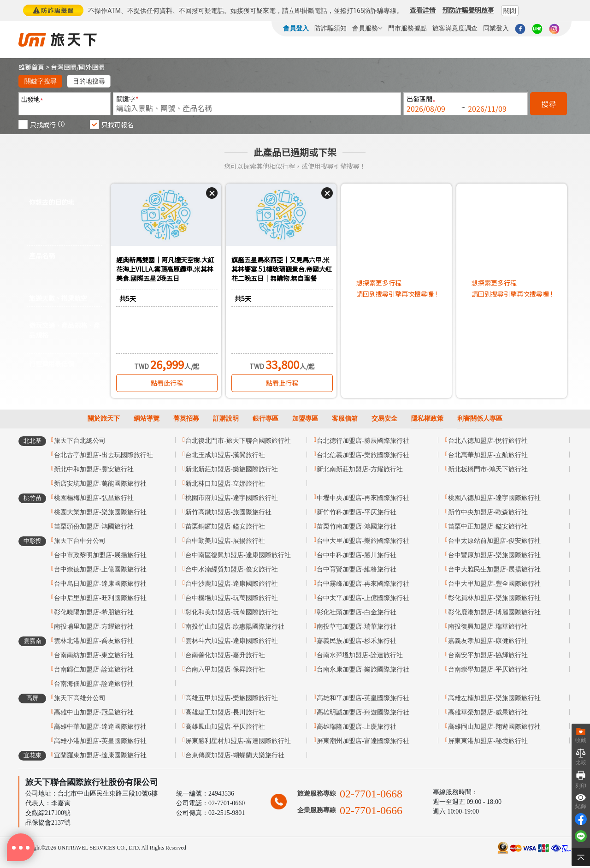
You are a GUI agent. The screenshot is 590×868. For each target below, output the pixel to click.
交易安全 (384, 419)
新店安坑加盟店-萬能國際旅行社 (100, 484)
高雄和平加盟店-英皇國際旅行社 (363, 698)
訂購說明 (226, 419)
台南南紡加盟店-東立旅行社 (94, 655)
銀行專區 (265, 419)
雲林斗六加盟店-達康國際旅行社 (232, 641)
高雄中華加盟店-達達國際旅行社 (100, 727)
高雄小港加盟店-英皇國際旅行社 (100, 741)
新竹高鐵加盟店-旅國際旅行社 (228, 512)
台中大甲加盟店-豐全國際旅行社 (494, 584)
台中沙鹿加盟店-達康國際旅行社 (232, 584)
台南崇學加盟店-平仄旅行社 (488, 669)
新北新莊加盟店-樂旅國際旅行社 (232, 469)
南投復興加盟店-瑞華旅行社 (488, 627)
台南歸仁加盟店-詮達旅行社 (94, 669)
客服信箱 (345, 419)
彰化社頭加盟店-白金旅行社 (357, 612)
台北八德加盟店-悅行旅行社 (488, 441)
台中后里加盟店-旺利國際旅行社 (100, 598)
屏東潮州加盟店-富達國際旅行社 (363, 741)
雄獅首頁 (31, 67)
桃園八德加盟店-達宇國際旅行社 (494, 498)
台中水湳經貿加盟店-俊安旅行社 (232, 569)
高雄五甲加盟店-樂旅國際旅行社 (232, 698)
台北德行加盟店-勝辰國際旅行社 (363, 441)
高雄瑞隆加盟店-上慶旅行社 (357, 727)
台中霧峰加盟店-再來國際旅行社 (363, 584)
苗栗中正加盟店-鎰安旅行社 (488, 526)
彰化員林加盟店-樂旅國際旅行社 (494, 598)
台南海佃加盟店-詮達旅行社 (94, 684)
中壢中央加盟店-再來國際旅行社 (363, 498)
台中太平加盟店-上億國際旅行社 (363, 598)
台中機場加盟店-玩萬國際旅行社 (232, 598)
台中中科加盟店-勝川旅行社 (357, 555)
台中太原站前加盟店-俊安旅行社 (494, 541)
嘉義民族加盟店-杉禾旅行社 (357, 641)
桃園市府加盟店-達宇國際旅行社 (232, 498)
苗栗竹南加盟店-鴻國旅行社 (357, 526)
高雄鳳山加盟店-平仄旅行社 (225, 727)
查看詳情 (423, 10)
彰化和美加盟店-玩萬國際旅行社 (232, 612)
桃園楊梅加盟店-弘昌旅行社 (94, 498)
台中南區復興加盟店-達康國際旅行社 (238, 555)
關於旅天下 (104, 419)
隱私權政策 (427, 419)
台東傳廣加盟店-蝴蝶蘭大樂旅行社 (235, 755)
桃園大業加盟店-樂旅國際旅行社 (100, 512)
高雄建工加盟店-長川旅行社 (225, 712)
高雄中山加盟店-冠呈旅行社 (94, 712)
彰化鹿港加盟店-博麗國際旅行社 (494, 612)
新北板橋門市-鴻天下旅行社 (488, 469)
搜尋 (549, 104)
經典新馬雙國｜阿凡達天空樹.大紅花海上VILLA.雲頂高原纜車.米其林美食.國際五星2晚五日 (165, 269)
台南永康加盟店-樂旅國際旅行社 (363, 669)
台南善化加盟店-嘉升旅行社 (225, 655)
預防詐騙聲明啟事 (468, 10)
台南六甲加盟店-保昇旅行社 (225, 669)
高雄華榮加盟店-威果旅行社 (488, 712)
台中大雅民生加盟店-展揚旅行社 (494, 569)
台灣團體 (64, 67)
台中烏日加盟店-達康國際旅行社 (100, 584)
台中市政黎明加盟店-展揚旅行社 (100, 555)
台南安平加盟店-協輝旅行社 (488, 655)
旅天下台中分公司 (80, 541)
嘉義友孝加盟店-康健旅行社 (488, 641)
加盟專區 (305, 419)
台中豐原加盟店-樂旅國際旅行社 (494, 555)
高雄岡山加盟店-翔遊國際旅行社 (494, 727)
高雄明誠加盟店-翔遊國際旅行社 (363, 712)
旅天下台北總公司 (80, 441)
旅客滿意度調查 (455, 28)
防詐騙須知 (330, 28)
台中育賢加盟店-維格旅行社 (357, 569)
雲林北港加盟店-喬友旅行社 (94, 641)
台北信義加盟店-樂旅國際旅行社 (363, 455)
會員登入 (296, 28)
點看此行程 (167, 383)
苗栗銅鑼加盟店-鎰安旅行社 (225, 526)
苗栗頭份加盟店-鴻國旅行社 (94, 526)
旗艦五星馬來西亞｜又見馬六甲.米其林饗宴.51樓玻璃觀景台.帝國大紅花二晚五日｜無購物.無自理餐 (282, 269)
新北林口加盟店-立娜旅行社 (225, 484)
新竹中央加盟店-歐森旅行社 (488, 512)
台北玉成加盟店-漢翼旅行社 (225, 455)
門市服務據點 (407, 28)
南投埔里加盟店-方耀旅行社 (94, 627)
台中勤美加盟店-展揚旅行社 (225, 541)
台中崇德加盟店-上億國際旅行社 (100, 569)
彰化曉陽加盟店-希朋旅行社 (94, 612)
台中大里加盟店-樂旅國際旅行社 (363, 541)
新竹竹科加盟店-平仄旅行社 (357, 512)
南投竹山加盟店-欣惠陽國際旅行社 (235, 627)
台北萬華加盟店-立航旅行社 (488, 455)
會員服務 (367, 28)
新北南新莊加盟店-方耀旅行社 (360, 469)
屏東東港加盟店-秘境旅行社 (488, 741)
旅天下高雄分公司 (80, 698)
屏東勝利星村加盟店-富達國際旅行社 (238, 741)
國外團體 (92, 67)
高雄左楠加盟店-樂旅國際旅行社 (494, 698)
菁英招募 (186, 419)
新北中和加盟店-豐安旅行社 (94, 469)
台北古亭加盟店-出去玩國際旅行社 (103, 455)
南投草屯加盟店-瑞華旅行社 (357, 627)
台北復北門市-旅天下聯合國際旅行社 (238, 441)
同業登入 (496, 28)
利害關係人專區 (480, 419)
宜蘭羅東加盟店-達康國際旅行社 (100, 755)
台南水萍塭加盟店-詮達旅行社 (360, 655)
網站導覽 (147, 419)
